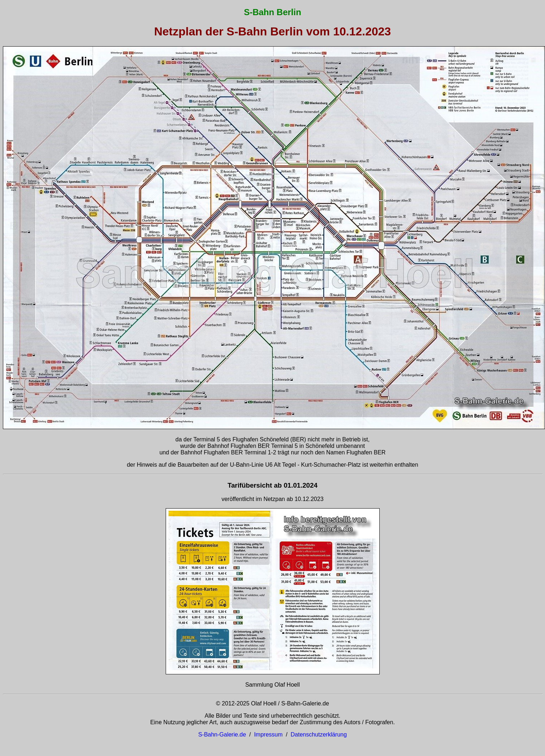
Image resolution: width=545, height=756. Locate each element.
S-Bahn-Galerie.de (222, 735)
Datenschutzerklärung (319, 735)
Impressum (268, 735)
